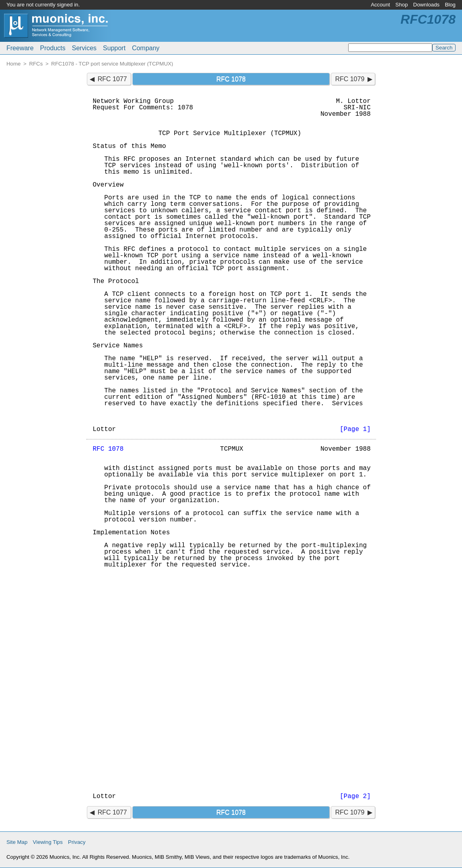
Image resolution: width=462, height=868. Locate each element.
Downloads (427, 5)
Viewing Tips (48, 842)
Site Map (17, 842)
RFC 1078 (108, 449)
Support (114, 48)
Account (380, 5)
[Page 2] (355, 796)
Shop (401, 5)
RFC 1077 (112, 79)
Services (84, 48)
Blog (450, 5)
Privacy (77, 842)
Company (146, 48)
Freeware (20, 48)
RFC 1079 (350, 79)
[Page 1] (355, 429)
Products (53, 48)
